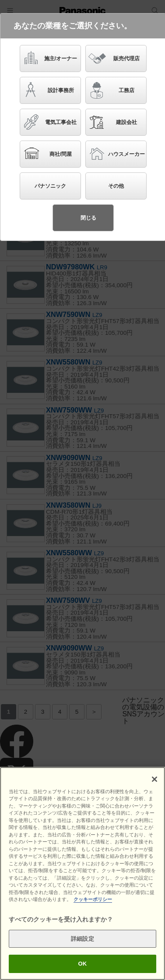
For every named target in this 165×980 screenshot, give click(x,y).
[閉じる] (154, 779)
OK (83, 964)
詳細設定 (82, 939)
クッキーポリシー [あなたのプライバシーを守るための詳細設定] (93, 899)
